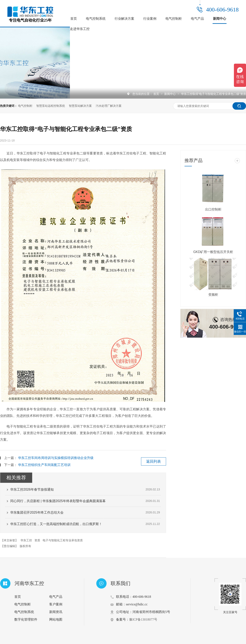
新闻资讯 (56, 612)
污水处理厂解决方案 (109, 106)
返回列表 (154, 461)
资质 (37, 540)
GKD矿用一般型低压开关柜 (213, 252)
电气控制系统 (96, 19)
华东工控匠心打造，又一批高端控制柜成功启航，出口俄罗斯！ (56, 524)
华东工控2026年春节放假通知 (32, 489)
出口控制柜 (213, 209)
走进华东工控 (80, 29)
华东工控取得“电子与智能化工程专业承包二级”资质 (214, 94)
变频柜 (213, 295)
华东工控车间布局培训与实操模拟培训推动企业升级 (56, 458)
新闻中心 (220, 19)
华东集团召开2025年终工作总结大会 (37, 512)
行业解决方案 (124, 19)
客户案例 (56, 604)
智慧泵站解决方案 (80, 106)
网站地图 (56, 619)
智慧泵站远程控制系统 (51, 106)
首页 (74, 19)
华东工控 (26, 540)
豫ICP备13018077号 (143, 619)
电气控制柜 (174, 19)
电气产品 (197, 19)
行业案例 (150, 19)
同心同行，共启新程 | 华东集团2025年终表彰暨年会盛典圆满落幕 (58, 501)
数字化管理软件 (26, 619)
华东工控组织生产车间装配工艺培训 (44, 465)
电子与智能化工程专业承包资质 (63, 540)
